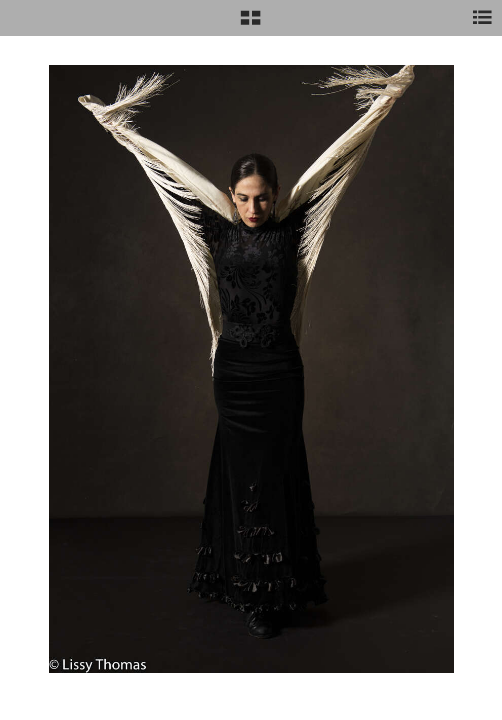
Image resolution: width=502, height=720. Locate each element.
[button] (250, 25)
